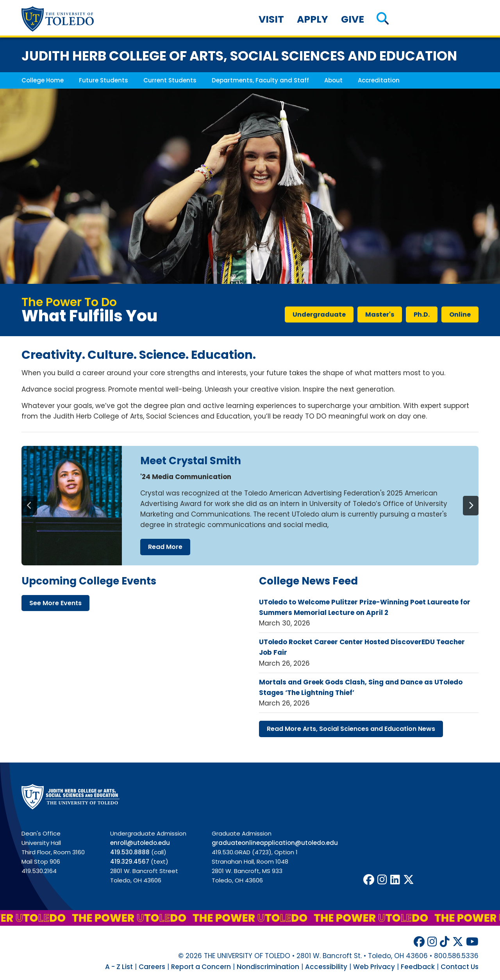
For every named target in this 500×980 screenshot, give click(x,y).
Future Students (104, 80)
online (460, 314)
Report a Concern (201, 967)
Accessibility (326, 967)
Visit (271, 19)
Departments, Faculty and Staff (260, 80)
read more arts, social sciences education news (351, 729)
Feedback (418, 967)
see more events (55, 603)
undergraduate (319, 314)
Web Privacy (374, 967)
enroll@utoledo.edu (140, 843)
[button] (383, 19)
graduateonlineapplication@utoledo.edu (275, 843)
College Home (43, 80)
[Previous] (29, 506)
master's (380, 314)
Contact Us (460, 967)
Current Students (170, 80)
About (333, 80)
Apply (312, 19)
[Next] (471, 506)
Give (353, 19)
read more (165, 547)
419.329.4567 (130, 862)
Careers (152, 967)
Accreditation (379, 80)
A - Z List (119, 967)
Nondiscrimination (268, 967)
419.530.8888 (130, 852)
